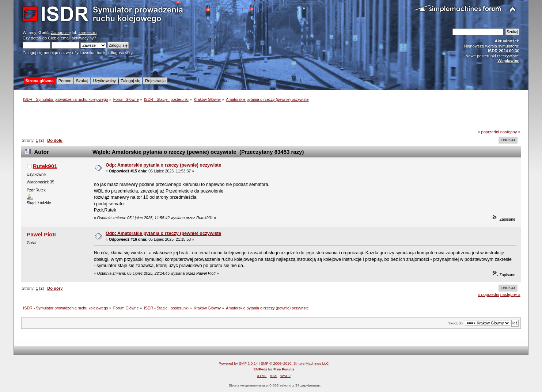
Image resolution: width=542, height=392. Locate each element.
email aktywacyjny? (78, 38)
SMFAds (260, 369)
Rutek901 (45, 166)
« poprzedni (488, 132)
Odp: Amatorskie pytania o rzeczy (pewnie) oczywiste (163, 165)
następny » (510, 132)
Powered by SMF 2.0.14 (238, 363)
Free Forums (284, 369)
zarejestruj (88, 33)
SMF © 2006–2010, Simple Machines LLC (295, 363)
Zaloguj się (61, 33)
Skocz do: (456, 323)
